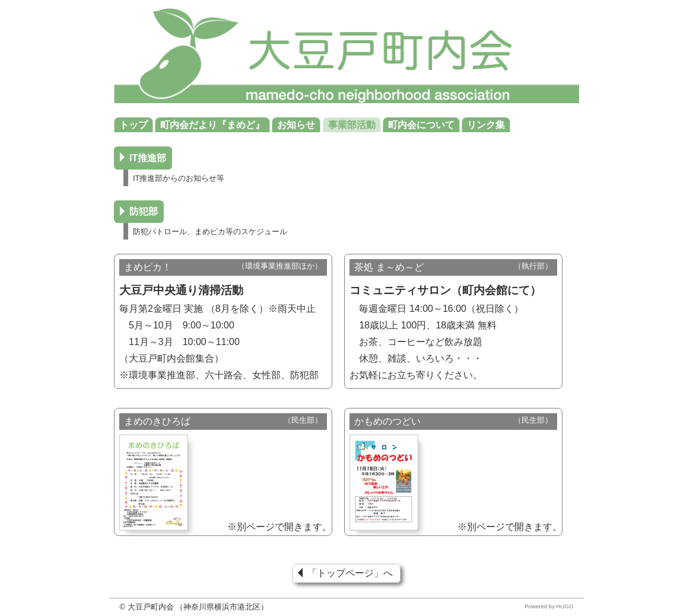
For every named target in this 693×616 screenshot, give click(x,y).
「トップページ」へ (350, 574)
